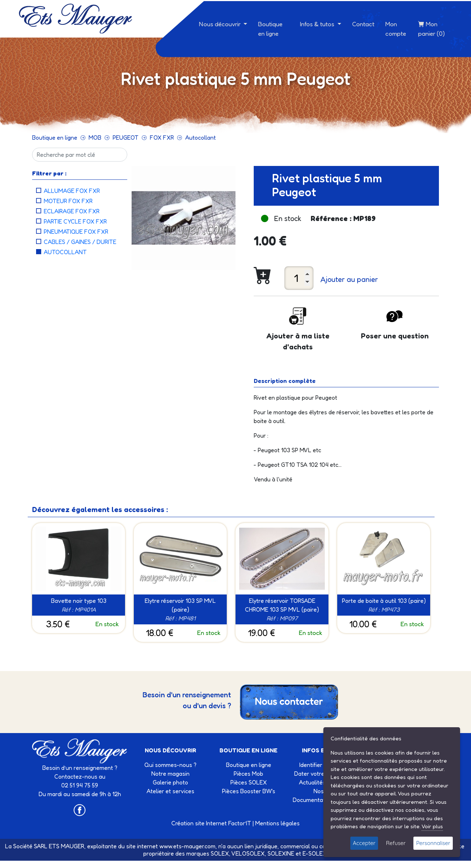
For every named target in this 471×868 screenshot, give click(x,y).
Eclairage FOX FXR (72, 211)
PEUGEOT (126, 137)
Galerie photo (170, 782)
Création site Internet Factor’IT (211, 823)
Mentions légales (277, 823)
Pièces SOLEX (249, 782)
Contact (363, 24)
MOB (95, 137)
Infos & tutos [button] (318, 24)
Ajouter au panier (349, 279)
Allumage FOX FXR (72, 191)
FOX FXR (162, 137)
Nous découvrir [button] (221, 24)
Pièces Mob (248, 774)
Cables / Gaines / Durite (80, 242)
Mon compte (396, 29)
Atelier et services (170, 791)
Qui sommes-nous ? (170, 765)
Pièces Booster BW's (249, 791)
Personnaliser (433, 843)
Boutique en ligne (270, 29)
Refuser (396, 843)
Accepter (364, 843)
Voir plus (432, 826)
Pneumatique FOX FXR (76, 232)
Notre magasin (170, 774)
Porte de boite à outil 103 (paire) (384, 601)
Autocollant (201, 137)
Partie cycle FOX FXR (75, 221)
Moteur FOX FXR (68, 201)
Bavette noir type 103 (79, 601)
